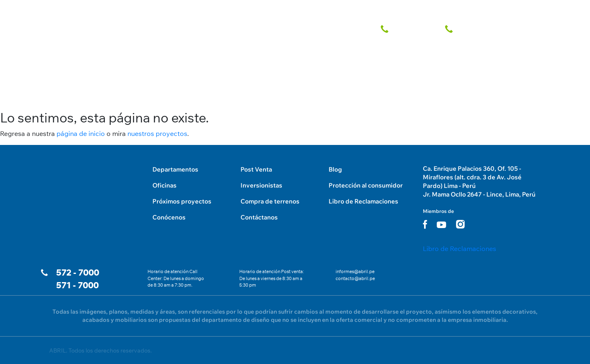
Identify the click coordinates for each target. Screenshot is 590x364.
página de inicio (81, 133)
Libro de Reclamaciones (363, 201)
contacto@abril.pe (355, 278)
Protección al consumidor (366, 185)
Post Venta (256, 169)
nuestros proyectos (157, 133)
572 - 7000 (78, 272)
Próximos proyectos (182, 201)
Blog (335, 169)
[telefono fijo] (408, 27)
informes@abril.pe (355, 271)
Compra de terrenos (270, 201)
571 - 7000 (77, 285)
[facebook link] (425, 224)
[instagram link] (460, 224)
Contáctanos (259, 217)
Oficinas (165, 185)
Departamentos (175, 169)
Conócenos (169, 217)
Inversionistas (261, 185)
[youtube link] (441, 225)
